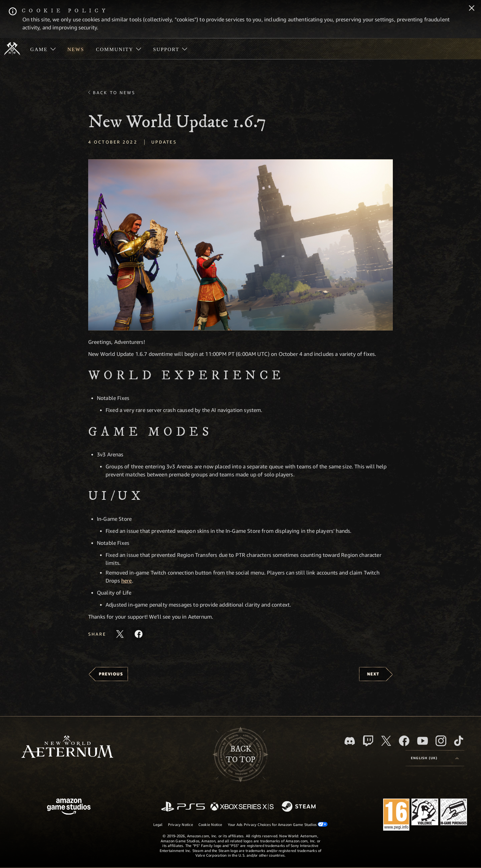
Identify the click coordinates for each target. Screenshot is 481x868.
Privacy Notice (181, 824)
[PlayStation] (183, 807)
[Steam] (299, 807)
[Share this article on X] (120, 634)
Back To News (114, 92)
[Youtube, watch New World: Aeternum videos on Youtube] (423, 741)
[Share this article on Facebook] (139, 634)
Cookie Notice (210, 824)
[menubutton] (435, 758)
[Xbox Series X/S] (242, 807)
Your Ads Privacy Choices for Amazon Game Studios (278, 824)
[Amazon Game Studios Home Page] (69, 807)
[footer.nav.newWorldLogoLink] (67, 747)
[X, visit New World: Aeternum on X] (386, 741)
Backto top (240, 754)
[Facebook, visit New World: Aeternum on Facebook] (404, 741)
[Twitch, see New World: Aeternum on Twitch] (368, 741)
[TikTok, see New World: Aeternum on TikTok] (459, 741)
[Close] (472, 9)
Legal (158, 824)
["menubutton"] (43, 49)
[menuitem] (43, 49)
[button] (240, 245)
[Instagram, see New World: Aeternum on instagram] (441, 741)
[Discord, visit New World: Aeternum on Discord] (350, 741)
